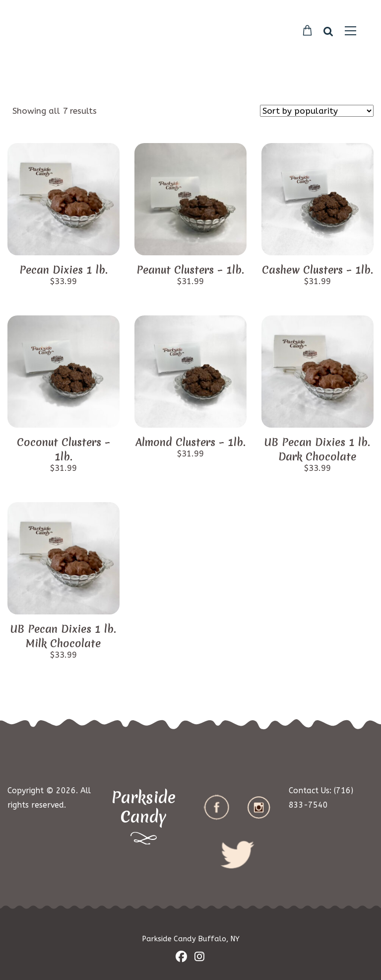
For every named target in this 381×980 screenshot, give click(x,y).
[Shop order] (317, 111)
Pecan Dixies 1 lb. (63, 270)
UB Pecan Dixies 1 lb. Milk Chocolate (63, 636)
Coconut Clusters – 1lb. (63, 450)
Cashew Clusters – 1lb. (317, 270)
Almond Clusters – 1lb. (190, 442)
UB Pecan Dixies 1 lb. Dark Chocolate (317, 450)
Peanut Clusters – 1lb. (190, 270)
